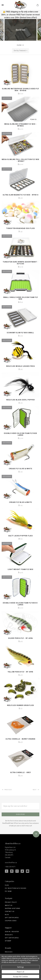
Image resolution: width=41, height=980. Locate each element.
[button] (23, 45)
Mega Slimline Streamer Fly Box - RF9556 (20, 125)
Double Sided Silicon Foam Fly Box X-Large (20, 604)
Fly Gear (8, 891)
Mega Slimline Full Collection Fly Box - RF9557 (20, 160)
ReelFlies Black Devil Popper (20, 400)
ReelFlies (9, 952)
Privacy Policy (11, 902)
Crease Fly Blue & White (20, 502)
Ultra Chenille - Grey (20, 772)
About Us (9, 905)
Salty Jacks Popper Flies (21, 536)
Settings (20, 967)
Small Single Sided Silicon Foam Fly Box (21, 298)
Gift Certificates (12, 918)
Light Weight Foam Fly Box (20, 569)
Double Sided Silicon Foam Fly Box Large (20, 434)
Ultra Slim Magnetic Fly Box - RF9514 (20, 195)
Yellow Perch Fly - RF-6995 (20, 672)
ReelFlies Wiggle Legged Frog (20, 366)
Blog (7, 915)
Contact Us (10, 911)
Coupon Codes (11, 921)
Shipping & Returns (13, 908)
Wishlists (9, 935)
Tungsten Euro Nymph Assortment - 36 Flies (20, 263)
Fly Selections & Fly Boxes (16, 888)
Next (36, 790)
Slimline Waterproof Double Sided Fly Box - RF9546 (20, 90)
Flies (7, 885)
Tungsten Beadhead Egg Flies (21, 228)
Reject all (20, 972)
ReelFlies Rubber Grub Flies (21, 705)
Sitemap (8, 941)
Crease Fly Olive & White (21, 469)
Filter (20, 45)
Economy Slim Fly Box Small (20, 333)
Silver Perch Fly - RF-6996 (20, 638)
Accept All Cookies (21, 977)
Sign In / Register (12, 932)
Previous (7, 790)
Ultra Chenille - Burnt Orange (20, 739)
